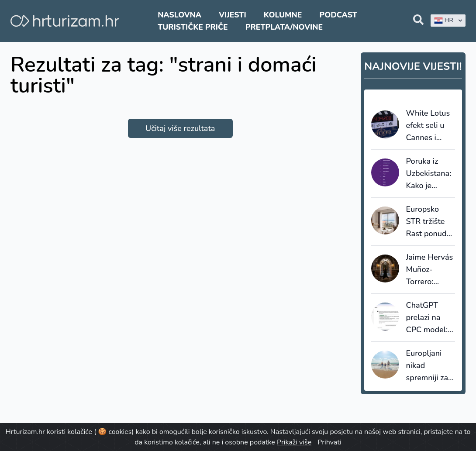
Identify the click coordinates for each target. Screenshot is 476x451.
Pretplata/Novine (284, 27)
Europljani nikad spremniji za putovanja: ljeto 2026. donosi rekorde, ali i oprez (428, 366)
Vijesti (232, 15)
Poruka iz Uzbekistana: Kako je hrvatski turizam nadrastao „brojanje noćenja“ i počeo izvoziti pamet (430, 174)
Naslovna (179, 15)
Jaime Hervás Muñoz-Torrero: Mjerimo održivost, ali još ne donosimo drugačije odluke (430, 270)
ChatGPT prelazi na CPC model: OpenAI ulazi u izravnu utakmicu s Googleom (429, 318)
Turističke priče (193, 27)
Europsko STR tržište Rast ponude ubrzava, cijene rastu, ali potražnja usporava (429, 222)
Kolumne (283, 15)
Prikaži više (294, 442)
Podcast (338, 15)
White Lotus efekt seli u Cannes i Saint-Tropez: (429, 126)
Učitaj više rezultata (180, 128)
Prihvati (329, 442)
